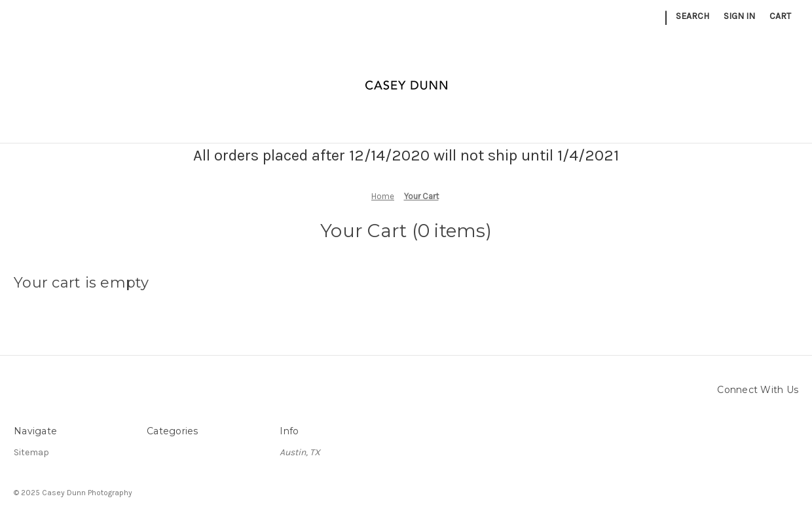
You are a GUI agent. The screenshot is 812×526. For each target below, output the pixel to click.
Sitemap (31, 452)
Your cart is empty (82, 283)
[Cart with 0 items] (780, 16)
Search (692, 16)
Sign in (739, 16)
